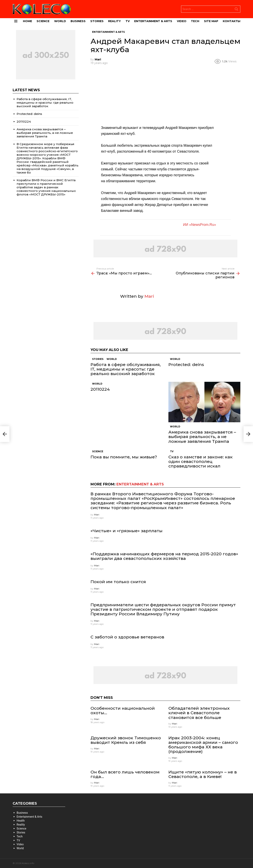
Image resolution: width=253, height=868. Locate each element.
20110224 (100, 389)
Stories (97, 21)
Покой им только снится (118, 582)
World (60, 21)
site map (211, 21)
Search (236, 10)
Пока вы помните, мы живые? (124, 457)
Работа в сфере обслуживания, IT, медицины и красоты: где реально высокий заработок (126, 369)
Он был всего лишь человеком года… (125, 774)
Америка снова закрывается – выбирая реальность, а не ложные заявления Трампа (202, 437)
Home (27, 21)
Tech (195, 21)
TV (128, 21)
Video (182, 21)
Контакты (232, 21)
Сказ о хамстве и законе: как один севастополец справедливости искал (201, 461)
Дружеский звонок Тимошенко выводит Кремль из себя (126, 740)
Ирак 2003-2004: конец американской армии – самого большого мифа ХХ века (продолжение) (203, 745)
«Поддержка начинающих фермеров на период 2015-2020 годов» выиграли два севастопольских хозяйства (164, 556)
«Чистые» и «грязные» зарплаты (126, 531)
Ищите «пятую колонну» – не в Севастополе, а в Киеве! (203, 774)
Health (21, 821)
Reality (114, 21)
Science (43, 21)
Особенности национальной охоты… (123, 710)
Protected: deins (186, 365)
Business (78, 21)
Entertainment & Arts (153, 21)
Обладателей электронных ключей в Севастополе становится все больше (199, 713)
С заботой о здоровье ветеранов (127, 637)
